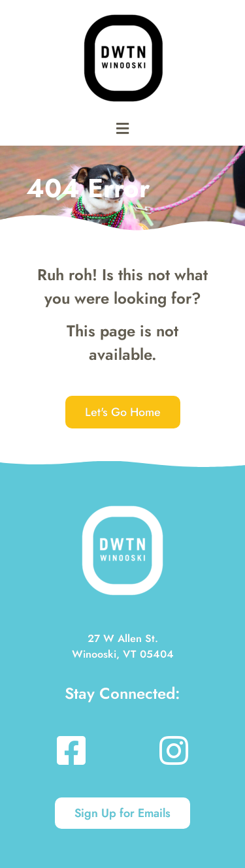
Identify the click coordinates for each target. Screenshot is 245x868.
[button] (123, 128)
